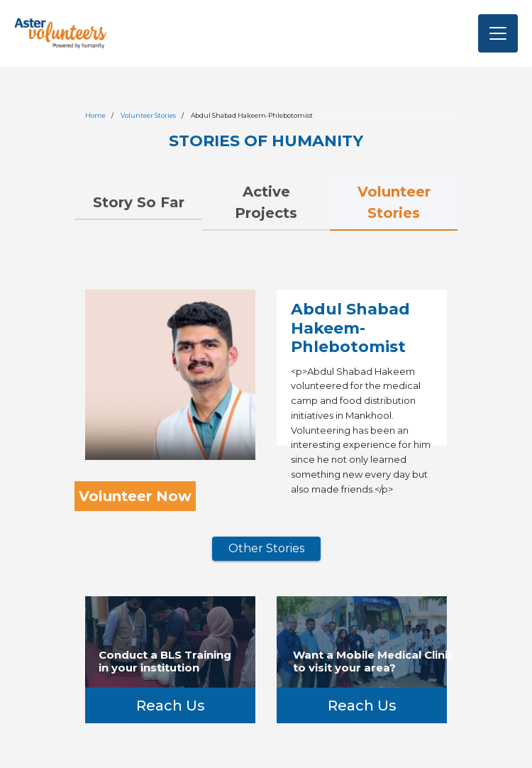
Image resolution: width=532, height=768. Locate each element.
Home (95, 115)
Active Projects (266, 202)
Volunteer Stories (148, 115)
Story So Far (139, 202)
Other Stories (266, 548)
